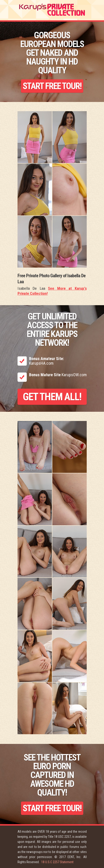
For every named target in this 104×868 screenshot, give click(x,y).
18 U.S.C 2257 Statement (57, 862)
